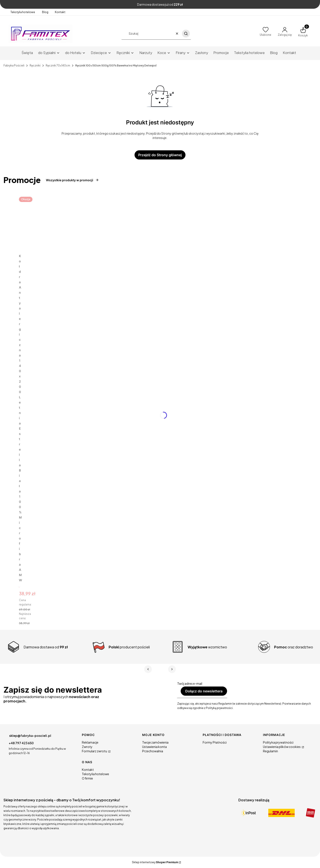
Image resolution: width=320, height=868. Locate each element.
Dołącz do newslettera (204, 691)
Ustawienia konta (154, 747)
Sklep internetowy (155, 862)
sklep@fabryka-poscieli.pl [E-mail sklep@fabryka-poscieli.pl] (30, 736)
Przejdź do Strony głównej (160, 155)
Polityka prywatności (278, 742)
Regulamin (270, 751)
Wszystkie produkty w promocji (72, 180)
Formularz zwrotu (95, 751)
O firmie (87, 778)
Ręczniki (35, 65)
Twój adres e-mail (190, 683)
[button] (186, 34)
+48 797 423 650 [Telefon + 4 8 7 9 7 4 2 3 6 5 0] (21, 743)
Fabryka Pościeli (14, 65)
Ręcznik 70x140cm (58, 65)
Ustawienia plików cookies (282, 747)
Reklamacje (90, 742)
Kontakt (60, 12)
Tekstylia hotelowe (23, 12)
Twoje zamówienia (155, 742)
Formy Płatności (215, 742)
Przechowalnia (153, 751)
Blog (45, 12)
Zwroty (87, 747)
